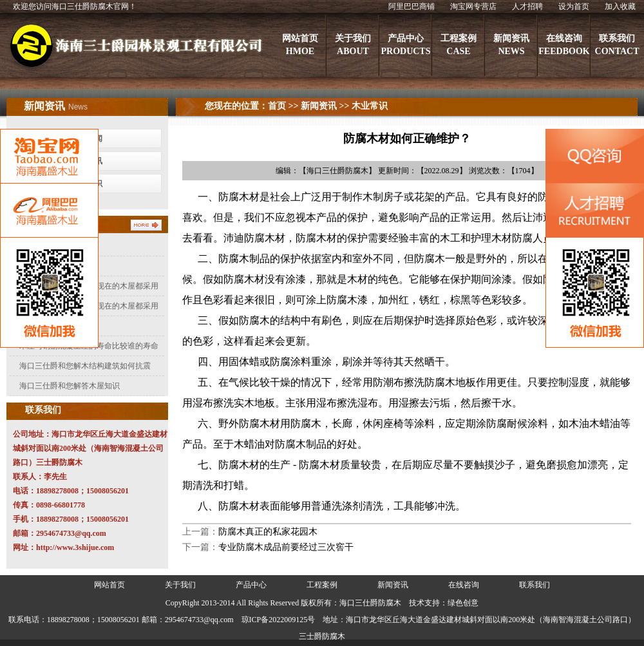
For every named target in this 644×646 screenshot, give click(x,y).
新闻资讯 (319, 106)
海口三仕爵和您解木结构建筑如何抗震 (85, 366)
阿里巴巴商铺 (412, 6)
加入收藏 (620, 6)
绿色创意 (463, 603)
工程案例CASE (459, 45)
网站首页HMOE (300, 45)
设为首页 (574, 6)
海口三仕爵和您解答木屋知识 (70, 386)
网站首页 (109, 585)
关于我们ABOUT (353, 45)
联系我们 (535, 585)
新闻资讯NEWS (511, 45)
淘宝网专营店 (473, 6)
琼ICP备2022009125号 (279, 620)
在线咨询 (464, 585)
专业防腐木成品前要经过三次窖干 (286, 547)
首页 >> (283, 106)
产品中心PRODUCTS (405, 45)
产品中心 (251, 585)
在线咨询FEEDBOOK (564, 45)
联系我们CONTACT (617, 45)
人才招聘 (527, 6)
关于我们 (180, 585)
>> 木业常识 (362, 106)
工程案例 (322, 585)
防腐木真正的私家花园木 (268, 532)
